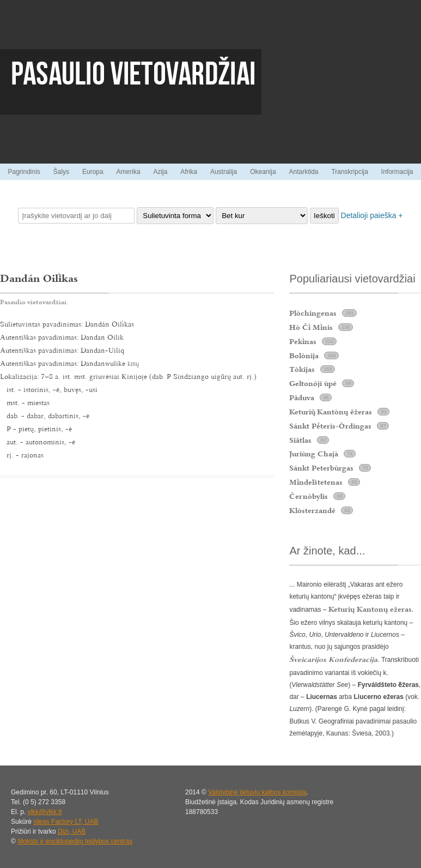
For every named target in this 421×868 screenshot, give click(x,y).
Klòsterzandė (312, 510)
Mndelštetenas (316, 482)
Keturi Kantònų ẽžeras (331, 412)
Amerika (129, 172)
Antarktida (303, 172)
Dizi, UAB (72, 831)
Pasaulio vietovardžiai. (34, 302)
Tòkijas (302, 369)
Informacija (397, 172)
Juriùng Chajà (314, 454)
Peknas (303, 341)
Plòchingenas (313, 313)
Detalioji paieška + (372, 215)
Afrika (189, 172)
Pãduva (302, 397)
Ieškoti (324, 216)
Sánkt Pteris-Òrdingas (330, 426)
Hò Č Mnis (311, 327)
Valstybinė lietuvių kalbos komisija (257, 792)
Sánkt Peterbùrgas (321, 468)
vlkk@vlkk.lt (45, 812)
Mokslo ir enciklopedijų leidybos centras (75, 841)
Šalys (61, 172)
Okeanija (263, 172)
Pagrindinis (24, 172)
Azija (160, 172)
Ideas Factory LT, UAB (66, 822)
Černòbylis (309, 496)
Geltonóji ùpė (313, 383)
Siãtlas (300, 440)
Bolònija (304, 355)
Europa (93, 172)
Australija (224, 172)
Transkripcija (350, 172)
